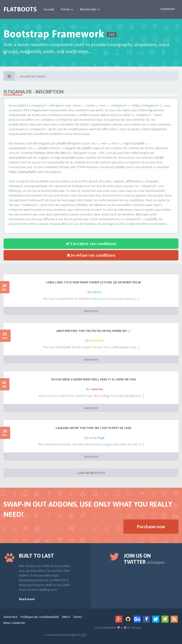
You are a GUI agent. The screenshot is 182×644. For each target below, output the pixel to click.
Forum (67, 9)
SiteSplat (97, 340)
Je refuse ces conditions (91, 255)
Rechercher (90, 9)
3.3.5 (112, 35)
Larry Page (97, 438)
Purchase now (151, 526)
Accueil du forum (33, 76)
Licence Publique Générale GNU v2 (46, 153)
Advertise (11, 617)
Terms (78, 617)
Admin (97, 292)
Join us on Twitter (144, 559)
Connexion (168, 9)
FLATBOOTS (20, 9)
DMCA (66, 617)
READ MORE (91, 311)
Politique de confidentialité (40, 617)
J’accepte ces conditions (91, 244)
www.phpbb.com (21, 157)
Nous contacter (14, 623)
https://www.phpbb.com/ (27, 172)
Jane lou (97, 389)
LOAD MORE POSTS (91, 473)
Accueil (49, 9)
